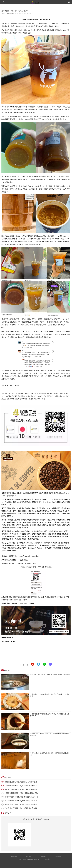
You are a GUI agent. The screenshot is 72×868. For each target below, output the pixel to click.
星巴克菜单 (14, 600)
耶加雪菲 (12, 597)
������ (24, 665)
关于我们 (14, 857)
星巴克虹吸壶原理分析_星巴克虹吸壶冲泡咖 (21, 789)
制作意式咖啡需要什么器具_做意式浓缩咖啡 (21, 804)
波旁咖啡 (34, 597)
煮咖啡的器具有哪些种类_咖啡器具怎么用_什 (21, 797)
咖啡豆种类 (23, 600)
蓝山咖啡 (41, 597)
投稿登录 (58, 857)
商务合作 (29, 857)
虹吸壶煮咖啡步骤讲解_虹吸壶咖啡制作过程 (21, 786)
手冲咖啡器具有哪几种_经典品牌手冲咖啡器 (21, 801)
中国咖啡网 (47, 859)
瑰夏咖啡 (27, 597)
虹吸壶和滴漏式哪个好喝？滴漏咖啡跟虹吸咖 (21, 793)
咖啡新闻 (10, 13)
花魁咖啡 (19, 597)
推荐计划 (43, 857)
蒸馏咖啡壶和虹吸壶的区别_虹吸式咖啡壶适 (21, 782)
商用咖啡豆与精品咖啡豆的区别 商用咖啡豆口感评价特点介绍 (50, 675)
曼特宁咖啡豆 (60, 597)
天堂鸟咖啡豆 (50, 597)
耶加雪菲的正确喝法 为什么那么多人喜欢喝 (21, 808)
